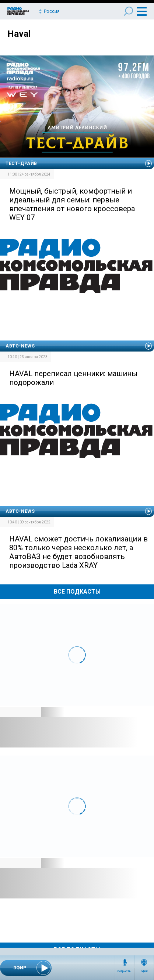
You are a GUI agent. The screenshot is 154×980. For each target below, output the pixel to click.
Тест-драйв (21, 163)
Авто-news (20, 346)
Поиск (128, 11)
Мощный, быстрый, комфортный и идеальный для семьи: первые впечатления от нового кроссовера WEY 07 (72, 204)
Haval (19, 34)
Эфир (144, 972)
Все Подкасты (77, 592)
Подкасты (125, 972)
